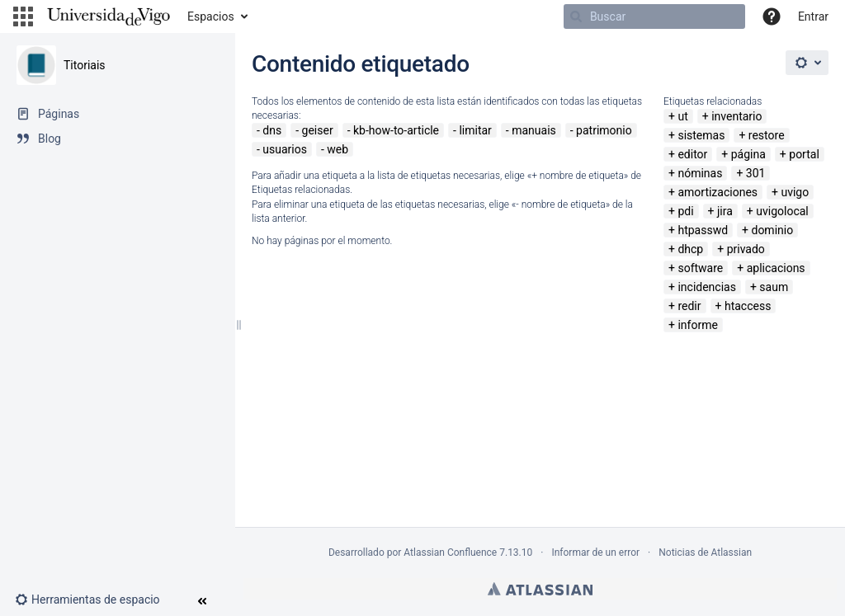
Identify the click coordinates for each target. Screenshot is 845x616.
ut (682, 116)
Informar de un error (595, 553)
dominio (772, 230)
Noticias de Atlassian (705, 553)
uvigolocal (782, 211)
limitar (475, 130)
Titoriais (85, 65)
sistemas (701, 135)
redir (689, 306)
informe (697, 325)
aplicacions (776, 268)
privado (746, 249)
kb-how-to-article (396, 130)
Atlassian (540, 589)
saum (774, 287)
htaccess (748, 306)
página (748, 154)
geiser (318, 130)
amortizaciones (718, 192)
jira (725, 211)
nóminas (700, 173)
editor (692, 154)
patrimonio (604, 130)
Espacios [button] (211, 16)
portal (804, 154)
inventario (736, 116)
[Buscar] (654, 16)
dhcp (690, 249)
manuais (534, 130)
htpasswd (703, 230)
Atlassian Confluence (450, 553)
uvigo (795, 192)
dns (272, 130)
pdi (685, 211)
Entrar (813, 16)
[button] (23, 16)
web (338, 149)
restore (767, 135)
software (700, 268)
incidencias (707, 287)
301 (756, 173)
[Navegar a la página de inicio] (109, 16)
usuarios (285, 149)
